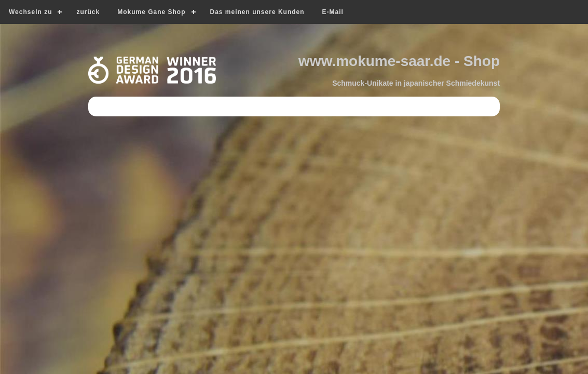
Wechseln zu (30, 12)
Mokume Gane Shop (151, 12)
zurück (88, 12)
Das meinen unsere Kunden (257, 12)
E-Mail (333, 12)
